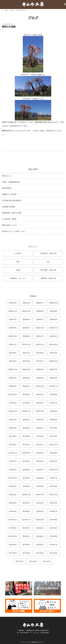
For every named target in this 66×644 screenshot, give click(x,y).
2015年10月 (13, 478)
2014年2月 (40, 511)
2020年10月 (26, 370)
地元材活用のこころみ (47, 588)
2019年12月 (40, 386)
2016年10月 (26, 453)
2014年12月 (26, 495)
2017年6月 (26, 436)
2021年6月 (40, 353)
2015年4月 (40, 486)
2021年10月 (53, 345)
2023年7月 (40, 336)
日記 (48, 262)
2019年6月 (53, 395)
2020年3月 (53, 378)
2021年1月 (40, 361)
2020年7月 (53, 370)
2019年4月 (13, 403)
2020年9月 (40, 370)
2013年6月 (40, 528)
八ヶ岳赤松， (18, 253)
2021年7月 (26, 353)
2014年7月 (26, 503)
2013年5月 (53, 528)
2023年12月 (40, 328)
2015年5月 (26, 486)
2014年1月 (53, 511)
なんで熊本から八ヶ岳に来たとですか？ (47, 606)
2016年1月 (40, 470)
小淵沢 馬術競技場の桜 (11, 182)
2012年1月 (53, 545)
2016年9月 (40, 453)
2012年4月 (13, 545)
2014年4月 (13, 511)
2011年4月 (53, 553)
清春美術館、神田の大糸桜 (12, 213)
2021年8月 (13, 353)
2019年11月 (53, 386)
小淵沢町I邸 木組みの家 (48, 253)
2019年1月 (53, 403)
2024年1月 (26, 328)
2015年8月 (40, 478)
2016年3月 (13, 470)
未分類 (18, 270)
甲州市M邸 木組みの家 (48, 270)
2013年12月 (13, 520)
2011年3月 (20, 561)
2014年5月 (53, 503)
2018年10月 (40, 411)
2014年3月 (26, 511)
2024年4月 (13, 328)
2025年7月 (13, 319)
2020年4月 (40, 378)
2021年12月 (26, 345)
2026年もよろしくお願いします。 (14, 231)
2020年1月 (26, 386)
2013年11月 (26, 520)
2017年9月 (53, 428)
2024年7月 (40, 319)
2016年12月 (53, 445)
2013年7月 (26, 528)
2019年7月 (40, 395)
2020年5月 (26, 378)
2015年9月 (26, 478)
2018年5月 (40, 420)
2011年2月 (33, 561)
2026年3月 (26, 303)
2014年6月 (40, 503)
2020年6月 (13, 378)
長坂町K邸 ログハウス (18, 278)
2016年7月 (13, 461)
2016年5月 (40, 461)
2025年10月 (26, 311)
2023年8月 (26, 336)
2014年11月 (40, 495)
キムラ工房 (33, 4)
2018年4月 (53, 420)
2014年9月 (13, 503)
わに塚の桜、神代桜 (9, 219)
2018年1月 (40, 428)
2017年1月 (40, 445)
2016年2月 (26, 470)
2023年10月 (13, 336)
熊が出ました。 (8, 176)
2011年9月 (13, 553)
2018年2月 (26, 428)
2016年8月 (53, 453)
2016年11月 (13, 453)
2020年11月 (13, 370)
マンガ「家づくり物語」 (19, 606)
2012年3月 (26, 545)
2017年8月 (13, 436)
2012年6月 (40, 536)
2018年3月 (13, 428)
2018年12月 (13, 411)
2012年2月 (40, 545)
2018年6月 (26, 420)
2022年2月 (53, 336)
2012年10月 (13, 536)
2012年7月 (26, 536)
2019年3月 (26, 403)
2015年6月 (13, 486)
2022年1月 (13, 345)
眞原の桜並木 (7, 188)
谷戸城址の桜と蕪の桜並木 (12, 200)
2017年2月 (26, 445)
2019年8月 (26, 395)
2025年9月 (40, 311)
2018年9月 (53, 411)
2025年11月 (13, 311)
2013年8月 (13, 528)
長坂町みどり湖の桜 (9, 194)
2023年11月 (53, 328)
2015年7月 (53, 478)
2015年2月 (13, 495)
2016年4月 (53, 461)
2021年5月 (53, 353)
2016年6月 (26, 461)
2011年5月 (40, 553)
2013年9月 (53, 520)
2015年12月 (53, 470)
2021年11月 (40, 345)
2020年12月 (53, 361)
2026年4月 (13, 303)
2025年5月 (26, 319)
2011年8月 (26, 553)
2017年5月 (40, 436)
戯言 (18, 262)
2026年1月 (40, 303)
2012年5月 (53, 536)
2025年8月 (53, 311)
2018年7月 (13, 420)
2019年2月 (40, 403)
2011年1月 (47, 561)
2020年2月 (13, 386)
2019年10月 (13, 395)
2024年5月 (53, 319)
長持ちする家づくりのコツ (19, 588)
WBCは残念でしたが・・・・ (13, 225)
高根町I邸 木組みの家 (48, 278)
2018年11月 (26, 411)
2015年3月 (53, 486)
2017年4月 (53, 436)
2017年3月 (13, 445)
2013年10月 (40, 520)
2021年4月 (13, 361)
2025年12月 (53, 303)
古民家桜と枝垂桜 (8, 207)
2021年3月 (26, 361)
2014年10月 (53, 495)
